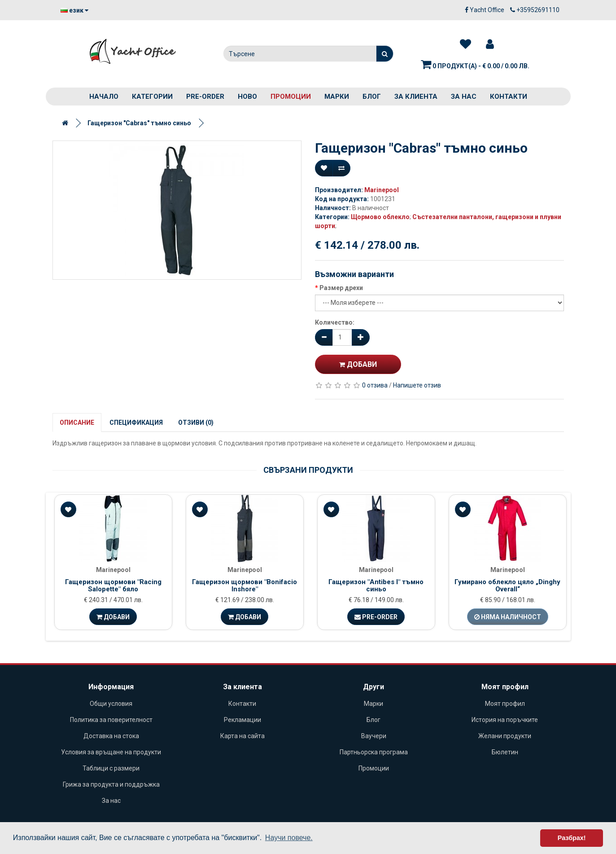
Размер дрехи (341, 288)
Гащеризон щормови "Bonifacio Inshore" (245, 586)
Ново (247, 97)
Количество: (335, 322)
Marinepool (382, 190)
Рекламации (242, 720)
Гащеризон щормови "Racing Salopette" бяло (113, 586)
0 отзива (375, 385)
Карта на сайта (242, 736)
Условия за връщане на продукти (111, 752)
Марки (337, 97)
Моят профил (505, 704)
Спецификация (136, 423)
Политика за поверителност (111, 720)
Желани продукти (505, 736)
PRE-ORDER (205, 97)
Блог (372, 97)
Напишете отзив (417, 385)
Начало (104, 97)
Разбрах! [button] (572, 838)
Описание (77, 423)
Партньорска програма (374, 752)
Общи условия (111, 704)
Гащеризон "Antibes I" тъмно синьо (376, 586)
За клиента (416, 97)
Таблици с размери (111, 768)
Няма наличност (508, 617)
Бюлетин (505, 752)
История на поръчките (505, 720)
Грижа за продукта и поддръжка (111, 784)
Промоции (291, 97)
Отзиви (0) (196, 423)
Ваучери (374, 736)
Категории (152, 97)
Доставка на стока (111, 736)
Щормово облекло (380, 217)
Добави (358, 364)
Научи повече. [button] (289, 838)
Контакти (509, 97)
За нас (464, 97)
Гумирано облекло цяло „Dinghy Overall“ (507, 586)
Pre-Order (376, 617)
